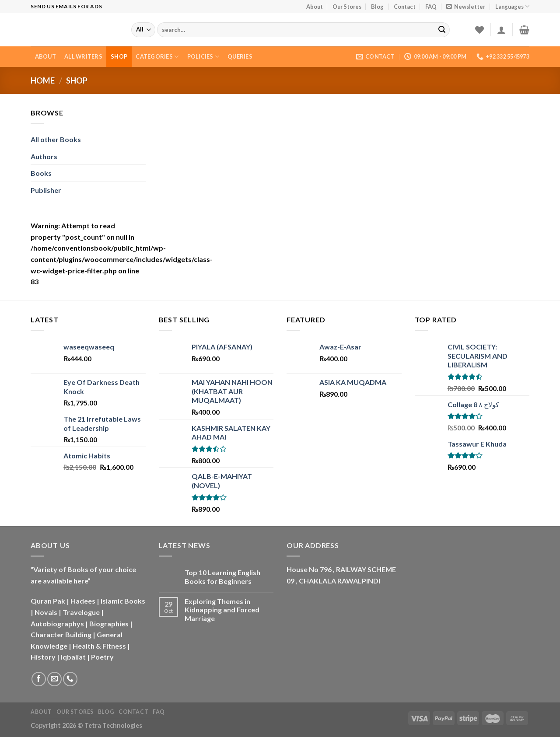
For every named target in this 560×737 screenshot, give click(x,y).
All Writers (83, 56)
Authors (44, 156)
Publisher (46, 190)
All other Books (56, 139)
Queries (240, 56)
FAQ (431, 7)
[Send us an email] (54, 679)
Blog (377, 7)
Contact (405, 7)
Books (41, 173)
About (315, 7)
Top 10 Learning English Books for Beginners (222, 576)
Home (43, 80)
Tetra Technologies (113, 725)
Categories (157, 57)
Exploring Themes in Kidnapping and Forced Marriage (222, 610)
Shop (119, 56)
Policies (203, 57)
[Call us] (70, 679)
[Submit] (442, 30)
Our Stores (347, 7)
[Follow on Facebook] (39, 679)
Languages (512, 6)
